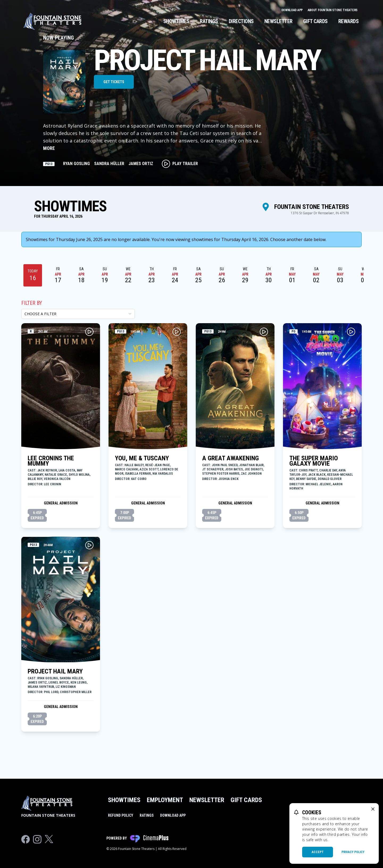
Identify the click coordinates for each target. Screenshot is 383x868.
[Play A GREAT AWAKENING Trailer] (264, 332)
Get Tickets (114, 82)
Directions (241, 21)
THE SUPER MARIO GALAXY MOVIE (314, 461)
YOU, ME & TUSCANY (142, 458)
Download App (292, 10)
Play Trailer (180, 164)
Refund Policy (121, 815)
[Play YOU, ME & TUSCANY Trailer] (177, 332)
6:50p (299, 516)
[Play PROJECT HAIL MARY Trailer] (89, 545)
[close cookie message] (373, 809)
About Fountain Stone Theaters (333, 10)
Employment (165, 800)
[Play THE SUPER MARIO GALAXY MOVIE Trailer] (351, 332)
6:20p (37, 719)
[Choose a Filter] (78, 314)
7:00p (124, 516)
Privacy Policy (353, 852)
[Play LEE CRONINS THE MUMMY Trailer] (89, 332)
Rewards (349, 21)
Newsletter (278, 21)
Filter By (32, 303)
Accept (318, 852)
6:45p (37, 516)
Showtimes (176, 21)
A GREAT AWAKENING (230, 458)
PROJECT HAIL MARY (55, 671)
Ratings (209, 21)
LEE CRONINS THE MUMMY (51, 461)
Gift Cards (315, 21)
